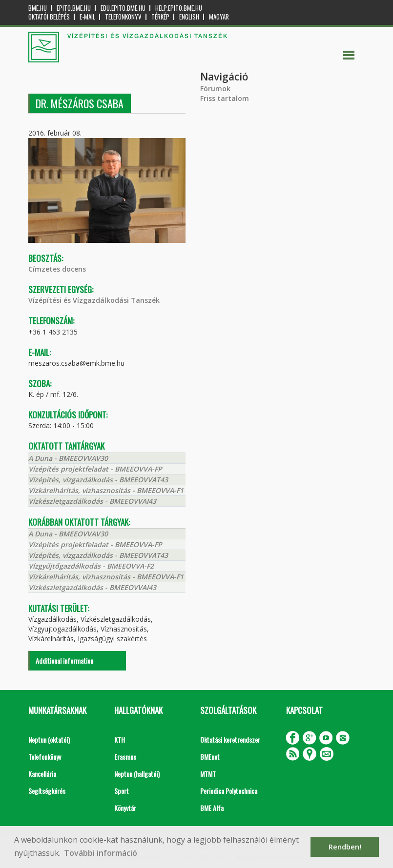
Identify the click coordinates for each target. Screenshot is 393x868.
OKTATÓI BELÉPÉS (49, 17)
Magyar (219, 17)
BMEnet (210, 757)
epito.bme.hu (74, 8)
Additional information (64, 661)
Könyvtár (125, 808)
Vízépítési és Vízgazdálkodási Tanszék (94, 300)
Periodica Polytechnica (229, 791)
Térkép (160, 17)
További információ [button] (101, 853)
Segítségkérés (47, 791)
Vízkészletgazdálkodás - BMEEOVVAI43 (92, 501)
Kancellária (42, 774)
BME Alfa (212, 808)
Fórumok (215, 89)
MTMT (208, 774)
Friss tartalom (225, 98)
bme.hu (38, 8)
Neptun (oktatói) (49, 740)
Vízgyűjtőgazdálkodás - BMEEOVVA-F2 (91, 566)
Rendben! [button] (345, 847)
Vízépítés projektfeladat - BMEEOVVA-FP (95, 469)
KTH (120, 740)
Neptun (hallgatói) (137, 774)
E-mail (87, 17)
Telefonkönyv (123, 17)
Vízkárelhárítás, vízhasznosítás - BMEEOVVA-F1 (106, 490)
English (189, 17)
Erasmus (125, 757)
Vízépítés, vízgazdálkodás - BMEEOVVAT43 (98, 480)
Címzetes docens (57, 269)
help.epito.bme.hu (179, 8)
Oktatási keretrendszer (230, 740)
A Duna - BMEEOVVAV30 (68, 458)
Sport (122, 791)
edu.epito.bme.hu (123, 8)
